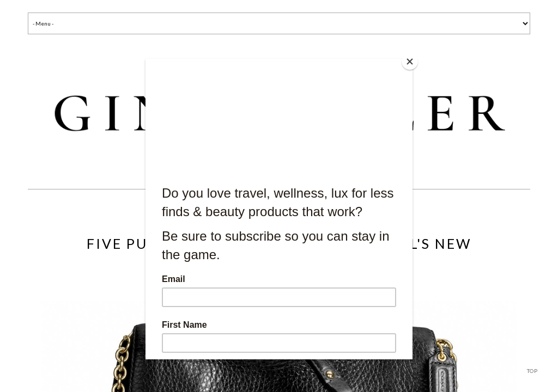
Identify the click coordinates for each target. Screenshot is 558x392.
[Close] (410, 62)
